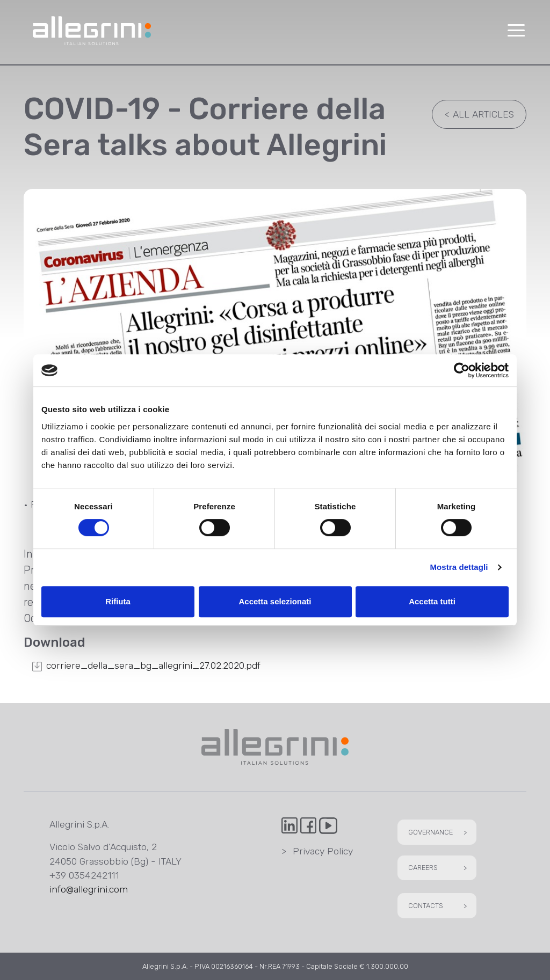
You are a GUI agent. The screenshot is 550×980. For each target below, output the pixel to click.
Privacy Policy (317, 851)
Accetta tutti (432, 601)
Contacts (439, 906)
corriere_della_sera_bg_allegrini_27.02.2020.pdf (153, 665)
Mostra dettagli (459, 567)
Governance (439, 832)
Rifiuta (118, 601)
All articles (476, 114)
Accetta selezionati (275, 601)
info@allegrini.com (89, 889)
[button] (516, 31)
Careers (439, 868)
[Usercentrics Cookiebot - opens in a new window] (462, 370)
